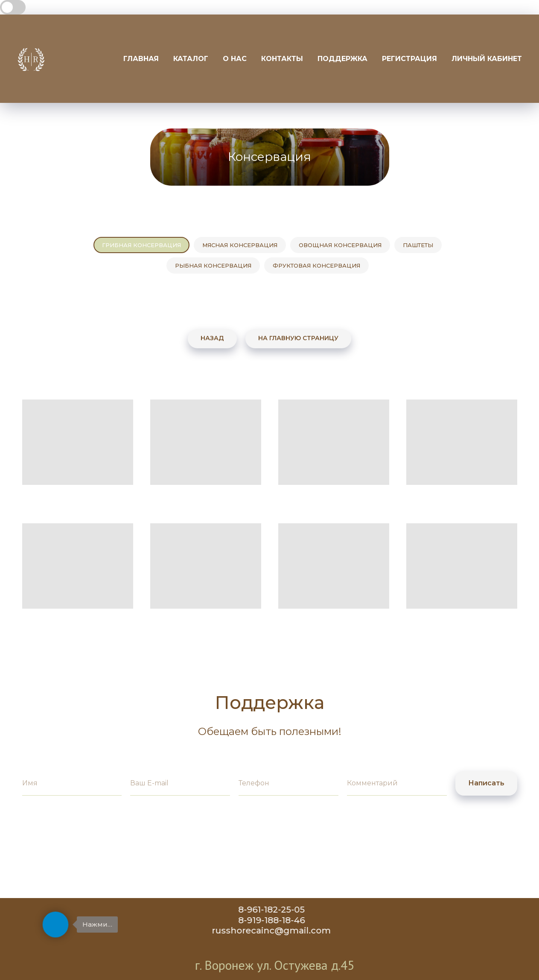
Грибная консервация (141, 245)
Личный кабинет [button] (487, 59)
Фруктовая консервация (316, 265)
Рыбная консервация (213, 265)
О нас (235, 59)
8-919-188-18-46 (280, 920)
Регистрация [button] (409, 59)
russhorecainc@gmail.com (280, 930)
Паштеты (418, 245)
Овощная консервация (340, 245)
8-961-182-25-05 (280, 910)
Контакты (282, 59)
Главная (141, 59)
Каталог (191, 59)
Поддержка (342, 59)
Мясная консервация (240, 245)
